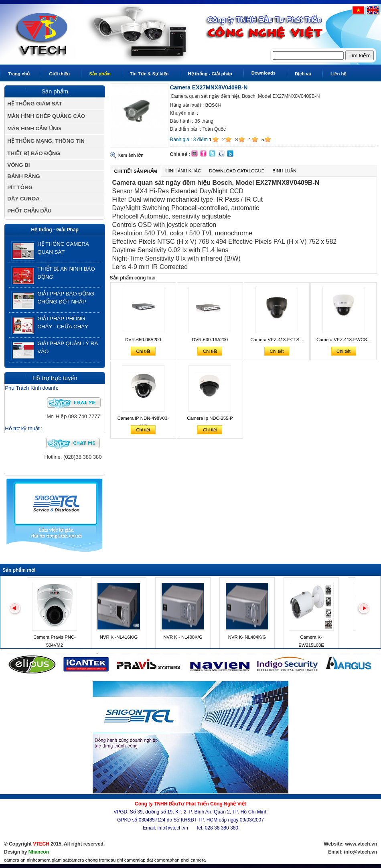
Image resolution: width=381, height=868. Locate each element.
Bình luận (284, 171)
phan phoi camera (187, 860)
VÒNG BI (18, 165)
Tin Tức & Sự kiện (149, 74)
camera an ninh (20, 860)
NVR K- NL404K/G (247, 637)
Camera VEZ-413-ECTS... (277, 340)
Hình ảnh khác (183, 171)
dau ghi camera (124, 860)
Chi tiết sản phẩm (136, 171)
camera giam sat (52, 860)
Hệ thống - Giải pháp (210, 74)
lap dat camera (155, 860)
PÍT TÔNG (20, 187)
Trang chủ (19, 74)
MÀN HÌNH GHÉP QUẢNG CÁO (46, 116)
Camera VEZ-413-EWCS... (344, 340)
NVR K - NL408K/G (183, 637)
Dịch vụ (303, 74)
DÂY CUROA (23, 199)
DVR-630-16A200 (210, 340)
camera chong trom (89, 860)
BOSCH (213, 105)
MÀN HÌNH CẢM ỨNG (34, 128)
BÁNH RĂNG (23, 176)
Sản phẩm (100, 74)
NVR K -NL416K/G (119, 637)
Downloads (263, 73)
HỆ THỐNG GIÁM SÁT (35, 104)
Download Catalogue (237, 171)
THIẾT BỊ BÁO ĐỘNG (34, 153)
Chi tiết (143, 351)
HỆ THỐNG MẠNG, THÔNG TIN (46, 141)
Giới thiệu (59, 74)
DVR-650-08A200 (143, 340)
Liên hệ (338, 74)
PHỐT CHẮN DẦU (29, 211)
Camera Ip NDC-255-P (210, 418)
